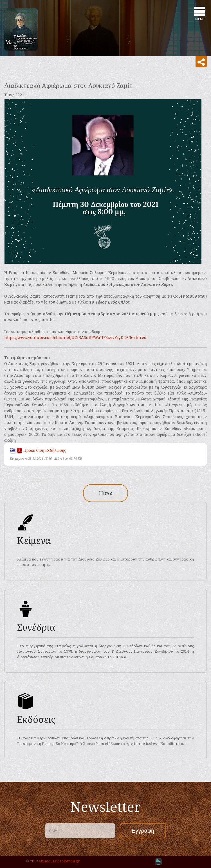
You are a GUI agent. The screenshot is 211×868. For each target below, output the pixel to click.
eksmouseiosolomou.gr (59, 861)
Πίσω (106, 493)
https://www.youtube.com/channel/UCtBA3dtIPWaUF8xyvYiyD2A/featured (75, 337)
